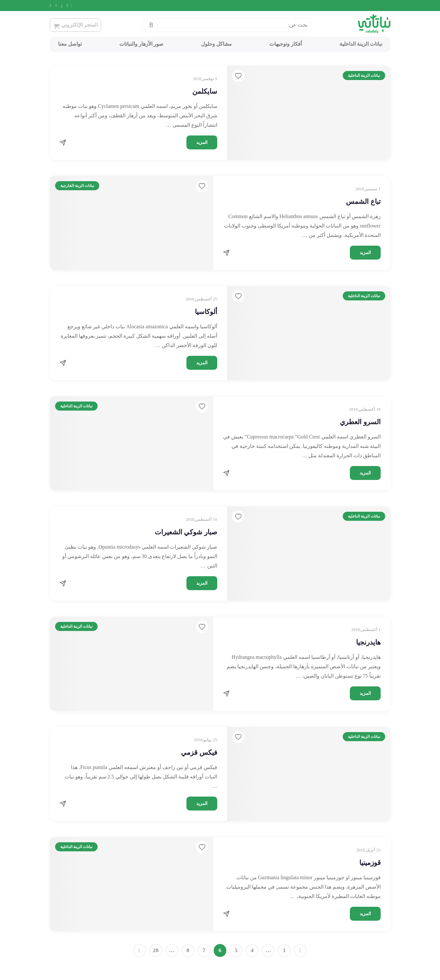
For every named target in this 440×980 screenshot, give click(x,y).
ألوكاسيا (206, 312)
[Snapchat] (52, 6)
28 (156, 950)
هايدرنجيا (368, 642)
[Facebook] (74, 6)
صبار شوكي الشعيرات (186, 532)
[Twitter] (67, 6)
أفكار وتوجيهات (286, 44)
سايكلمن (205, 91)
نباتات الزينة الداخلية (361, 44)
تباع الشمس (363, 202)
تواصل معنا (70, 44)
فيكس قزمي (199, 752)
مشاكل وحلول (216, 44)
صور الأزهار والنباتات (141, 44)
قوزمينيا (370, 863)
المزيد (202, 142)
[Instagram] (59, 6)
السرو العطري (360, 422)
